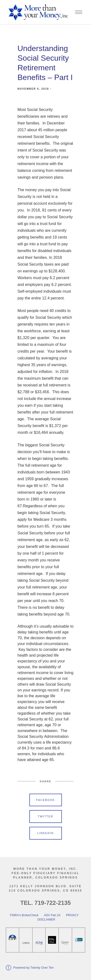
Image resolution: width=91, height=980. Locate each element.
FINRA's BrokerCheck (24, 915)
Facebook (46, 800)
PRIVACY (72, 915)
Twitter (46, 816)
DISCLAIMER (46, 920)
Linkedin (46, 833)
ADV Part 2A (52, 915)
